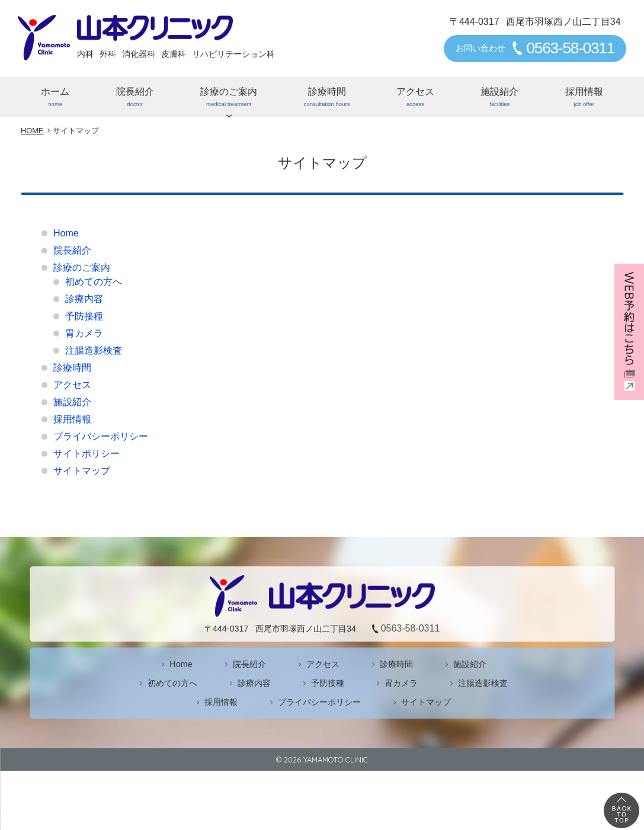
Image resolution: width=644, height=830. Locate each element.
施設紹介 (499, 97)
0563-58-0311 (570, 48)
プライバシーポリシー (101, 436)
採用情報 (584, 97)
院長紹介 (134, 97)
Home (66, 233)
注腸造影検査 (94, 350)
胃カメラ (84, 333)
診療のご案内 (229, 97)
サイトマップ (82, 471)
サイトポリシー (86, 454)
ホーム (55, 97)
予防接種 (84, 316)
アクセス (415, 97)
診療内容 (84, 299)
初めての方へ (94, 282)
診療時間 (326, 97)
